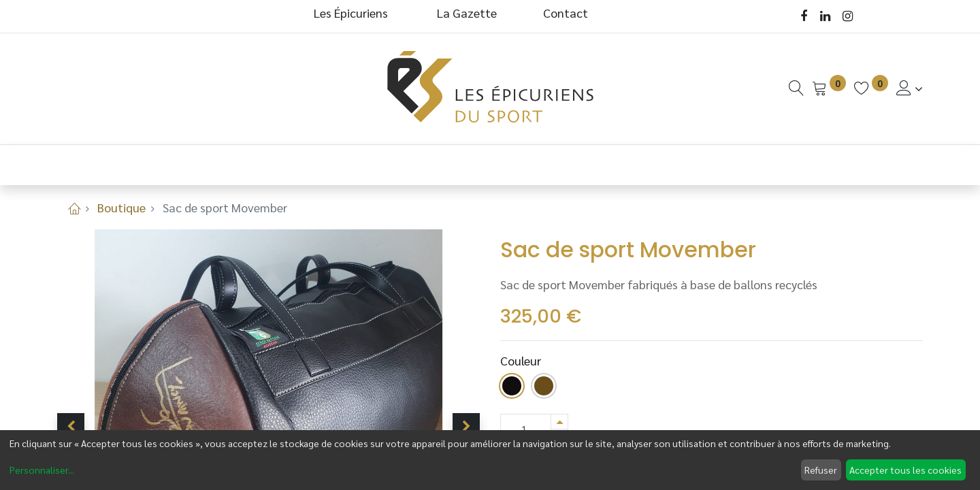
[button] (71, 427)
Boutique (121, 207)
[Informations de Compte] (910, 88)
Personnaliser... (42, 470)
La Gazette (468, 13)
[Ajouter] (559, 422)
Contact (566, 13)
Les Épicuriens (351, 13)
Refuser (821, 470)
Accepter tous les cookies (905, 470)
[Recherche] (796, 88)
